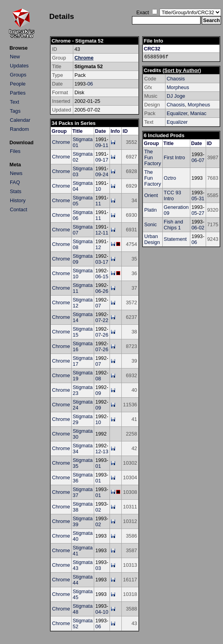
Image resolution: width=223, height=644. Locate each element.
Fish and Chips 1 (174, 225)
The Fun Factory (153, 157)
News (16, 173)
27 (201, 213)
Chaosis (176, 79)
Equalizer (177, 113)
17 (106, 160)
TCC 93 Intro (173, 195)
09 (98, 145)
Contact (19, 209)
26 (106, 291)
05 (194, 198)
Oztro (170, 178)
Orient (151, 195)
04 (98, 612)
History (18, 200)
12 (98, 233)
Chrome (84, 58)
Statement (175, 239)
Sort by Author (182, 70)
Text (14, 102)
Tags (15, 111)
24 (106, 174)
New (15, 57)
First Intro (175, 157)
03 (98, 262)
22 (106, 320)
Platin (151, 210)
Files (15, 151)
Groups (18, 75)
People (18, 84)
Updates (19, 66)
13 (106, 451)
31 (201, 198)
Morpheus (178, 87)
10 (98, 189)
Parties (18, 93)
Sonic (151, 224)
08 (98, 379)
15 (106, 276)
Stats (16, 191)
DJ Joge (176, 96)
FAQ (15, 182)
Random (19, 129)
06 (90, 84)
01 (98, 466)
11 (106, 145)
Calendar (20, 120)
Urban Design (152, 239)
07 (98, 306)
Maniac (198, 113)
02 (98, 510)
